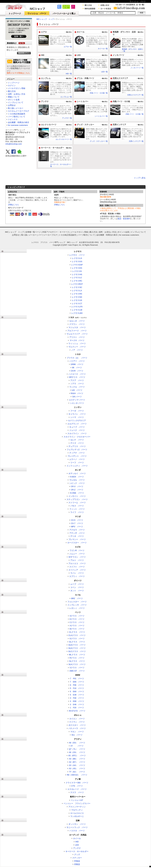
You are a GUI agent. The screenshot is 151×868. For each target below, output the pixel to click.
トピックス (13, 119)
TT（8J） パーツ (77, 772)
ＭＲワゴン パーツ (77, 557)
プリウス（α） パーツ (77, 358)
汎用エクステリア (120, 78)
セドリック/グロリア (77, 421)
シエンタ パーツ (77, 403)
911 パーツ (77, 735)
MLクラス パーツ (77, 655)
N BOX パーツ (77, 477)
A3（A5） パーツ (77, 768)
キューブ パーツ (77, 427)
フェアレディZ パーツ (77, 450)
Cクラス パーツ (77, 622)
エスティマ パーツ (77, 400)
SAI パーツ (77, 397)
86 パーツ (77, 368)
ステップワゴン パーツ (77, 499)
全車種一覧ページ (33, 232)
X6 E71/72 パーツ (77, 711)
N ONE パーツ (77, 493)
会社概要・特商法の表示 (19, 122)
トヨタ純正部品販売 (17, 114)
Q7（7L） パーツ (77, 749)
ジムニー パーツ (77, 554)
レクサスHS (77, 274)
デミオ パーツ (77, 536)
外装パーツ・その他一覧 (99, 93)
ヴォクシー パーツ (77, 347)
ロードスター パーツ (77, 543)
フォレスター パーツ (77, 602)
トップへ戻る (140, 178)
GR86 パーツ (77, 364)
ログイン (12, 85)
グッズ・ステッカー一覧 (99, 141)
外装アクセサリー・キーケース (56, 232)
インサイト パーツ (77, 496)
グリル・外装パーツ (85, 78)
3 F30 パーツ (77, 698)
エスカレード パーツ (77, 789)
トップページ (15, 13)
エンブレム (46, 78)
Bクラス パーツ (77, 629)
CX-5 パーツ (77, 520)
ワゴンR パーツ (77, 550)
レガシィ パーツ (77, 608)
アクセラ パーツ (77, 530)
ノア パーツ (77, 350)
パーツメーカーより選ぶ (64, 13)
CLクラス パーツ (77, 632)
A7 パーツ (77, 746)
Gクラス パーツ (77, 639)
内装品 (77, 864)
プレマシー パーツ (77, 539)
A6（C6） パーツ (77, 752)
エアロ (44, 32)
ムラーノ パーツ (77, 459)
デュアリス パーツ (77, 446)
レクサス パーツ (77, 255)
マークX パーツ (77, 340)
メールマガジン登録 (17, 88)
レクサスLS (77, 258)
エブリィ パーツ (77, 576)
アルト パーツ (77, 560)
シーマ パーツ (77, 417)
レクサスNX (77, 297)
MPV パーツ (77, 527)
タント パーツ (77, 591)
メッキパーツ (118, 55)
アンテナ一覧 (67, 118)
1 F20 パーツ (77, 708)
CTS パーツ (77, 786)
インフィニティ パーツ (77, 466)
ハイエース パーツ (77, 374)
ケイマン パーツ (77, 722)
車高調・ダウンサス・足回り (124, 33)
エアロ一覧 (68, 47)
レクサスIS (77, 271)
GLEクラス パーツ (77, 645)
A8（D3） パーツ (77, 743)
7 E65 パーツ (77, 682)
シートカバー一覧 (101, 116)
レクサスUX (77, 300)
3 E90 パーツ (77, 701)
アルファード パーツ (77, 331)
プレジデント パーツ (77, 456)
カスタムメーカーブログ (19, 111)
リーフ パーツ (77, 463)
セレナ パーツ (77, 440)
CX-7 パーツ (77, 523)
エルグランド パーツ (77, 424)
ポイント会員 (14, 100)
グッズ (77, 855)
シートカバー (83, 101)
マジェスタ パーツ (77, 327)
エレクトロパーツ (49, 125)
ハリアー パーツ (77, 361)
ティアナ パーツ (77, 453)
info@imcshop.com (14, 144)
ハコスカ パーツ (77, 831)
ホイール (81, 32)
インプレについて (16, 102)
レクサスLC (77, 278)
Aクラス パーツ (77, 626)
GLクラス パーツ (77, 642)
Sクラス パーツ (77, 616)
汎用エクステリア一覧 (135, 95)
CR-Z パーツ (77, 490)
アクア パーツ (77, 380)
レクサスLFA (77, 307)
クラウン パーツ (77, 324)
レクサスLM (77, 310)
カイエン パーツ (77, 719)
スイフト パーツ (77, 567)
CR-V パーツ (77, 486)
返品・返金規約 (124, 219)
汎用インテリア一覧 (136, 141)
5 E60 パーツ (77, 691)
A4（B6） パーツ (77, 759)
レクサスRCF (77, 284)
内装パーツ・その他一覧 (135, 114)
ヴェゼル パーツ (77, 480)
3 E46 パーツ (77, 704)
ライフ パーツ (77, 512)
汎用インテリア (119, 125)
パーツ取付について (17, 117)
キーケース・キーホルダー (52, 148)
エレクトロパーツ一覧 (64, 139)
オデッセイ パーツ (77, 473)
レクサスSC (77, 287)
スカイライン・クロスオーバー (77, 437)
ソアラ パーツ (77, 384)
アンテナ (45, 101)
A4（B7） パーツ (77, 762)
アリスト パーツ (77, 337)
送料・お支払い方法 (17, 94)
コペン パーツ (77, 587)
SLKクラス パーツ (77, 664)
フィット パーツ (77, 509)
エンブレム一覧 (66, 97)
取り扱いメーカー (16, 108)
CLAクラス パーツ (77, 635)
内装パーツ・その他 (121, 101)
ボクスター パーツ (77, 725)
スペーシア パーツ (77, 570)
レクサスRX (77, 294)
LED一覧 (104, 72)
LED (79, 55)
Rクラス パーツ (77, 658)
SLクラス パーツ (77, 661)
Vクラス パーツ (77, 668)
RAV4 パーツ (77, 393)
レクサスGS (77, 261)
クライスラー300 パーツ (77, 783)
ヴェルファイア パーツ (77, 334)
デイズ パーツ (77, 443)
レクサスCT (77, 304)
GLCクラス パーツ (77, 651)
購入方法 (12, 91)
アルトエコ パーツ (77, 563)
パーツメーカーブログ (48, 235)
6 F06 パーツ (77, 685)
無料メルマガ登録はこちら (18, 73)
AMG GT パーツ (77, 671)
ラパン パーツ (77, 573)
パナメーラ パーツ (77, 728)
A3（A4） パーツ (77, 765)
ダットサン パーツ (77, 824)
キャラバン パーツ (77, 414)
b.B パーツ (77, 390)
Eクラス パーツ (77, 619)
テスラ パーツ (77, 792)
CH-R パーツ (77, 371)
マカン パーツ (77, 732)
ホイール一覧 (103, 49)
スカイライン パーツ (77, 433)
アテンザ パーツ (77, 533)
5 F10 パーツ (77, 688)
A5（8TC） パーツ (77, 756)
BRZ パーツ (77, 598)
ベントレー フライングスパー (77, 803)
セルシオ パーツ (77, 321)
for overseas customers (18, 125)
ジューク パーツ (77, 430)
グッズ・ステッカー (85, 125)
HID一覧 (69, 74)
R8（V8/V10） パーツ (77, 775)
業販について (14, 97)
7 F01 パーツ (77, 679)
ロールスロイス (77, 813)
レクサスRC (77, 281)
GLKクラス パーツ (77, 648)
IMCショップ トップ (45, 19)
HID (43, 55)
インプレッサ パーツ (77, 605)
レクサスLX (77, 291)
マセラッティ (77, 810)
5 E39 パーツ (77, 695)
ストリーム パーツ (77, 503)
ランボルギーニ (77, 816)
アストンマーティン (77, 807)
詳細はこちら (14, 205)
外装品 (77, 861)
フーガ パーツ (77, 411)
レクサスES (77, 268)
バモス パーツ (77, 506)
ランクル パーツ (77, 387)
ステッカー (77, 858)
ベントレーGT (77, 800)
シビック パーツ (77, 483)
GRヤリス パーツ (77, 377)
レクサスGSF (77, 265)
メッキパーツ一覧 (137, 68)
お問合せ (12, 105)
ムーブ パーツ (77, 584)
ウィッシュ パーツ (37, 13)
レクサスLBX (77, 313)
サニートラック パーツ (77, 827)
